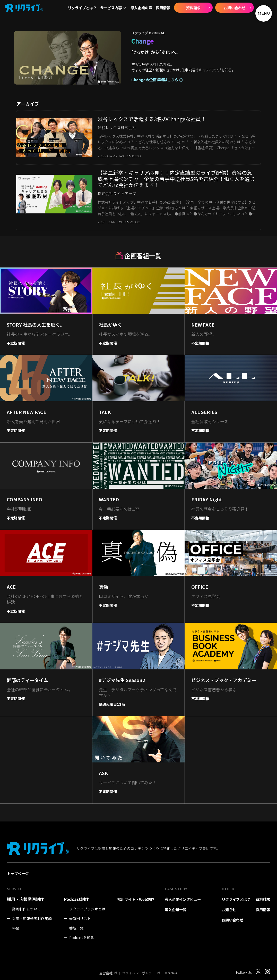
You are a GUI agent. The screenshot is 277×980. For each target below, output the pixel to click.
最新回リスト (80, 919)
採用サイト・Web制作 (136, 899)
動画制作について (27, 909)
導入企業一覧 (176, 910)
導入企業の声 (141, 8)
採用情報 (163, 8)
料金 (16, 928)
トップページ (18, 873)
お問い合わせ (235, 8)
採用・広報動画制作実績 (32, 919)
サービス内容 (111, 8)
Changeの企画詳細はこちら (155, 80)
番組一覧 (76, 928)
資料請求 (193, 8)
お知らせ (229, 910)
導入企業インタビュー (183, 899)
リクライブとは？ (82, 8)
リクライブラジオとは (87, 909)
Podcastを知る (82, 938)
